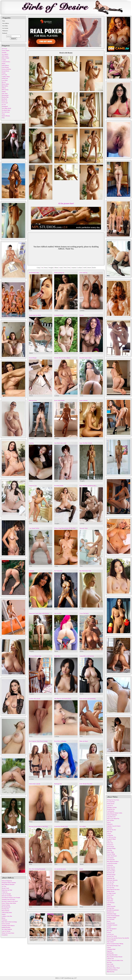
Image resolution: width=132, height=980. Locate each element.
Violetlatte (4, 920)
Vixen (3, 114)
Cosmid (4, 60)
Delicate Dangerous (7, 881)
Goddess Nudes (6, 77)
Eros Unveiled (111, 919)
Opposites (109, 951)
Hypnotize (110, 828)
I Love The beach (84, 613)
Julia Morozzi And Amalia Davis (63, 699)
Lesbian (80, 268)
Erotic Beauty (5, 67)
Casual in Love (33, 486)
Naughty (51, 268)
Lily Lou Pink (58, 613)
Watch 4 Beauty (6, 116)
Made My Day (111, 972)
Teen (65, 268)
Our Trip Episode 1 (112, 929)
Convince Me (110, 876)
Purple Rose (57, 656)
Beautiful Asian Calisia (86, 358)
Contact (109, 833)
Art (42, 268)
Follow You (110, 843)
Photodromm (5, 95)
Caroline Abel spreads (35, 699)
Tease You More (111, 871)
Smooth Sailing (6, 905)
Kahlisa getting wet (59, 273)
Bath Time (110, 832)
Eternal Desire (5, 71)
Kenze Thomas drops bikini (9, 903)
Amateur (74, 268)
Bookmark (5, 33)
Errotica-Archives (6, 69)
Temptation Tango (112, 914)
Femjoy (4, 73)
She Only (109, 962)
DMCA (57, 978)
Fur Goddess (83, 826)
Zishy (3, 118)
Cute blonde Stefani (34, 528)
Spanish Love (110, 912)
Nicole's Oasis (5, 888)
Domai (4, 63)
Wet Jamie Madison (7, 929)
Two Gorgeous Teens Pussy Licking (38, 741)
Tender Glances (111, 869)
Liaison (109, 947)
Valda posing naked (7, 912)
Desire (89, 268)
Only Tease (5, 93)
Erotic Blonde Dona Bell (86, 784)
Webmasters (5, 31)
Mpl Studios (5, 86)
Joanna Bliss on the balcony (87, 656)
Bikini (56, 268)
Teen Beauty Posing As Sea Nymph (11, 897)
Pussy (46, 268)
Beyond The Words (112, 936)
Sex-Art (4, 105)
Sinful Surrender (111, 906)
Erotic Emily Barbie (59, 400)
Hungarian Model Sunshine (9, 883)
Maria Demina (5, 911)
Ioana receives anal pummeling (88, 699)
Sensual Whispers (111, 940)
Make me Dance (84, 741)
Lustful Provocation (112, 863)
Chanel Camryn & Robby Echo (115, 960)
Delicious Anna (33, 400)
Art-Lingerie (5, 54)
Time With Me (111, 966)
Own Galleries (6, 23)
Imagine (109, 927)
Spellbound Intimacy (112, 970)
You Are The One (111, 830)
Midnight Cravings (112, 807)
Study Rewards (111, 923)
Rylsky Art (5, 101)
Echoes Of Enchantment (113, 916)
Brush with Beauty (66, 53)
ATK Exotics (5, 56)
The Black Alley (6, 110)
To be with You (83, 273)
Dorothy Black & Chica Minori (62, 358)
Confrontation (111, 811)
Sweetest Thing (111, 854)
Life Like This (111, 882)
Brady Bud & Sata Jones (113, 889)
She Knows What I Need (113, 968)
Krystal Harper (33, 358)
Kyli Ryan (31, 571)
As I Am (4, 886)
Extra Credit (110, 964)
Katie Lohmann (84, 400)
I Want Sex (5, 892)
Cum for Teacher (6, 931)
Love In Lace (110, 934)
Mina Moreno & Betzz (113, 861)
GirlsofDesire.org (69, 978)
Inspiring (31, 443)
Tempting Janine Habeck (8, 926)
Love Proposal (111, 903)
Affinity (109, 904)
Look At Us (110, 805)
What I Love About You (113, 818)
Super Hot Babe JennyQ (86, 443)
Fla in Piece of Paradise (60, 741)
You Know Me (111, 873)
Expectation (110, 901)
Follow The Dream (112, 856)
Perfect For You (111, 867)
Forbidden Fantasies (112, 925)
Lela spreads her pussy (60, 869)
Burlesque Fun (58, 784)
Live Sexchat (5, 28)
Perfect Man (110, 899)
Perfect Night (110, 852)
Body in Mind (5, 58)
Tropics (4, 914)
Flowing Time (111, 908)
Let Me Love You (111, 837)
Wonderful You (111, 809)
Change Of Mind (111, 839)
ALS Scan (4, 49)
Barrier (109, 921)
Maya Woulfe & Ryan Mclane (115, 957)
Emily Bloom (5, 65)
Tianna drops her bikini (35, 315)
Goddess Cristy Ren (7, 916)
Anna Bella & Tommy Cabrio (114, 813)
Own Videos (5, 26)
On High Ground (111, 893)
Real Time (110, 931)
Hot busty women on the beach (10, 901)
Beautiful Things (111, 848)
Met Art (4, 82)
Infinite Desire (111, 804)
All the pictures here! (66, 203)
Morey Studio (5, 84)
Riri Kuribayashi (6, 907)
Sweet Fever (110, 845)
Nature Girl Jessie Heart (8, 933)
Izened (81, 869)
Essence (109, 932)
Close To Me (110, 884)
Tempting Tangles (111, 917)
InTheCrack (5, 78)
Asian (61, 268)
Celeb (85, 268)
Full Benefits (110, 953)
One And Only (111, 888)
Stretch (109, 822)
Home (4, 21)
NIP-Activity (5, 90)
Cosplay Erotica (6, 62)
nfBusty (4, 88)
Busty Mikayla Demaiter (8, 884)
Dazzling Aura (5, 909)
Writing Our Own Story (113, 800)
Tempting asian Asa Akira (8, 899)
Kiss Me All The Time (113, 886)
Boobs (94, 268)
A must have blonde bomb (61, 826)
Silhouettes (110, 824)
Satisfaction (110, 865)
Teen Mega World (6, 108)
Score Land (5, 103)
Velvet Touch (110, 895)
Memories (110, 897)
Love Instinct (110, 858)
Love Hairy (5, 80)
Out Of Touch (110, 847)
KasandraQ (5, 935)
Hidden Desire (111, 891)
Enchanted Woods (59, 315)
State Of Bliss (110, 820)
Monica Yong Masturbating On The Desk (65, 528)
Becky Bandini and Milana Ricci (88, 486)
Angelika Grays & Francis (114, 826)
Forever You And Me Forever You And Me (118, 938)
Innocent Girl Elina (7, 896)
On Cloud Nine (111, 802)
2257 (75, 978)
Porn (69, 268)
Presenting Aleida (59, 486)
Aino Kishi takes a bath (60, 443)
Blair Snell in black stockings (9, 922)
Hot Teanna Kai (58, 571)
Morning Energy (111, 875)
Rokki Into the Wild (7, 890)
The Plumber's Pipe (34, 273)
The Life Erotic (6, 112)
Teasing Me (110, 835)
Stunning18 (5, 106)
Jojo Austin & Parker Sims (114, 945)
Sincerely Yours (84, 528)
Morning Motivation (112, 955)
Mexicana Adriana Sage (35, 656)
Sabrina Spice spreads (35, 784)
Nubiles (4, 91)
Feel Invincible (111, 860)
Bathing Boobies (6, 927)
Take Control (110, 942)
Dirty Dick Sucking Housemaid (37, 869)
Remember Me (111, 878)
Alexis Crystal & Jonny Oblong (115, 944)
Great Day (110, 850)
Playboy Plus (5, 97)
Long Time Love (111, 817)
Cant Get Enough (6, 894)
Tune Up (109, 841)
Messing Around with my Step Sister (38, 826)
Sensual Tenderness (112, 815)
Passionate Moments (112, 880)
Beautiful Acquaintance (113, 910)
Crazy (38, 268)
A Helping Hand (111, 949)
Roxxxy (82, 315)
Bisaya (4, 918)
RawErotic (4, 99)
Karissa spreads (6, 924)
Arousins (4, 52)
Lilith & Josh (110, 959)
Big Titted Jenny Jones (85, 571)
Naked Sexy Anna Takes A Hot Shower (39, 613)
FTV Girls (4, 75)
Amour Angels (5, 50)
